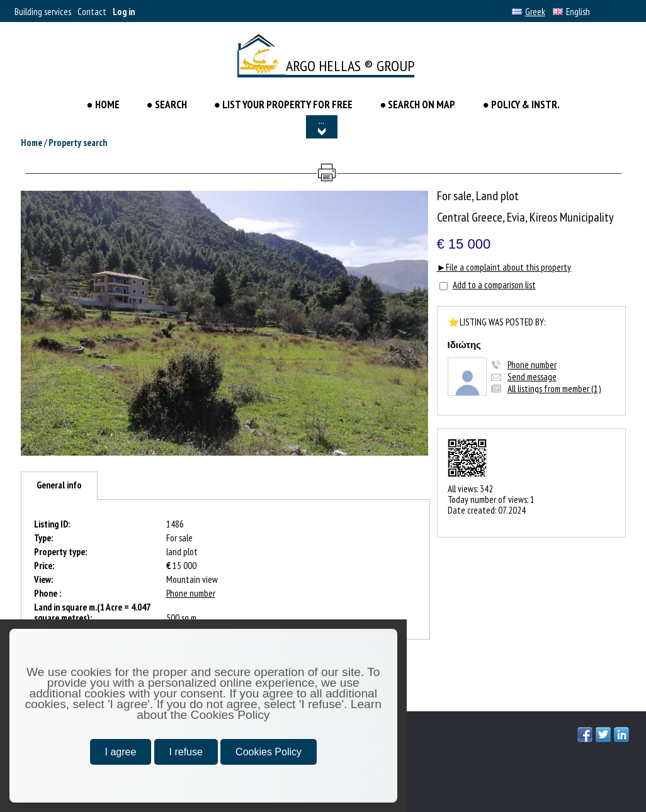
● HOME (104, 104)
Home (31, 143)
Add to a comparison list (494, 285)
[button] (417, 202)
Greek (529, 12)
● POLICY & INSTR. (521, 104)
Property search (78, 143)
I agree (121, 752)
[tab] (59, 486)
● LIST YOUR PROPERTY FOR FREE (283, 104)
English (571, 12)
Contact (92, 12)
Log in (124, 12)
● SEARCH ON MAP (417, 104)
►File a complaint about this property (504, 267)
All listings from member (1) (554, 389)
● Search (167, 104)
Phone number (532, 365)
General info (59, 485)
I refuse (186, 752)
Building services (43, 12)
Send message (532, 377)
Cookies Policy (269, 752)
